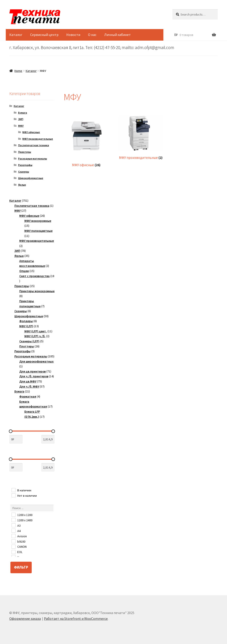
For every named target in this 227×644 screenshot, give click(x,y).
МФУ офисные (31, 132)
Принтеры (25, 152)
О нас (92, 35)
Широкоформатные (31, 178)
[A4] (13, 530)
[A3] (13, 525)
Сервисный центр (44, 35)
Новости (73, 35)
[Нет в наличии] (13, 495)
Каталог (16, 35)
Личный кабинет (117, 35)
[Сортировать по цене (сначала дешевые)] (16, 439)
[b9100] (13, 541)
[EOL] (13, 552)
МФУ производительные (38, 139)
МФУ (21, 126)
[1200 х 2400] (13, 520)
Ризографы (25, 165)
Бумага (23, 113)
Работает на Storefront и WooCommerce (76, 618)
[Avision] (13, 536)
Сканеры (24, 172)
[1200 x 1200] (13, 514)
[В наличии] (13, 490)
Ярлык (22, 185)
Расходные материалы (33, 159)
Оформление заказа (25, 618)
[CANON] (13, 546)
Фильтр (21, 567)
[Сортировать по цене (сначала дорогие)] (48, 439)
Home (18, 71)
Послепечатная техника (34, 145)
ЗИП (21, 119)
